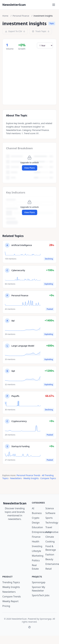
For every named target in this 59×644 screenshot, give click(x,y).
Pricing (6, 606)
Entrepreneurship (42, 532)
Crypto (36, 518)
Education (37, 527)
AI (33, 508)
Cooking (50, 541)
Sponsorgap (39, 582)
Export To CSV (15, 31)
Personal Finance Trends (28, 475)
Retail (49, 569)
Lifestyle (36, 551)
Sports (49, 518)
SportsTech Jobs (41, 595)
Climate (50, 537)
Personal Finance (21, 16)
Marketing (38, 556)
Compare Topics (48, 478)
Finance (36, 537)
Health (36, 541)
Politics (36, 560)
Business (37, 513)
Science (50, 508)
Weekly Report (10, 601)
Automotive (52, 532)
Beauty (49, 559)
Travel (49, 527)
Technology (52, 523)
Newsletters (16, 478)
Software (50, 513)
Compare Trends (12, 597)
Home (5, 16)
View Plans (30, 168)
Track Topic (41, 31)
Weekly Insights (31, 478)
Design (36, 523)
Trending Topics (11, 582)
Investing (37, 546)
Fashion (50, 555)
